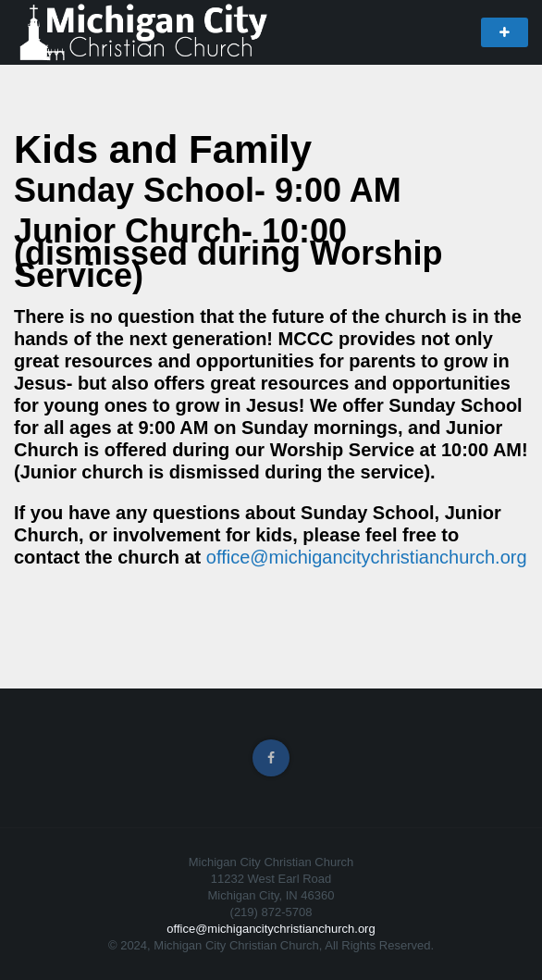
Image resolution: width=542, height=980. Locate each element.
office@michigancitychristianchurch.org (367, 557)
